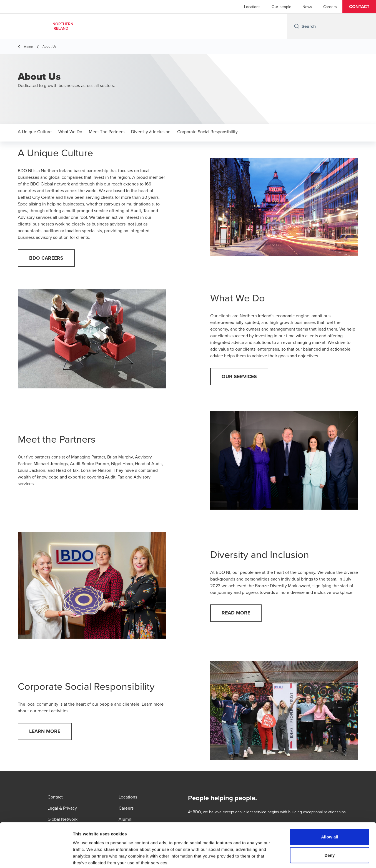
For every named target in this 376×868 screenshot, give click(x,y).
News (307, 7)
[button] (359, 7)
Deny (329, 827)
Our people (281, 7)
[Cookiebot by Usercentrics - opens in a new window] (36, 857)
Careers (330, 7)
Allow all (330, 809)
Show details (291, 857)
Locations (252, 7)
